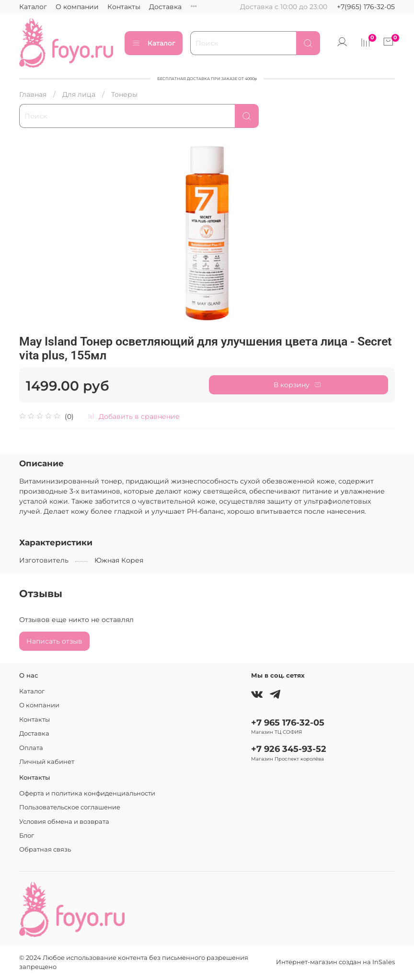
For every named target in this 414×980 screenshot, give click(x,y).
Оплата (31, 748)
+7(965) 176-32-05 (366, 7)
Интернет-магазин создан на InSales (335, 962)
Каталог (33, 7)
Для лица (79, 94)
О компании (77, 7)
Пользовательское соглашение (70, 807)
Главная (33, 94)
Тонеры (124, 94)
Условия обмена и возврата (64, 822)
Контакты (124, 7)
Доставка (165, 7)
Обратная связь (45, 849)
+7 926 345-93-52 (289, 749)
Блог (27, 836)
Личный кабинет (47, 762)
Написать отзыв (54, 641)
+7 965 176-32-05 (288, 722)
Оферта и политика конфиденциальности (87, 793)
